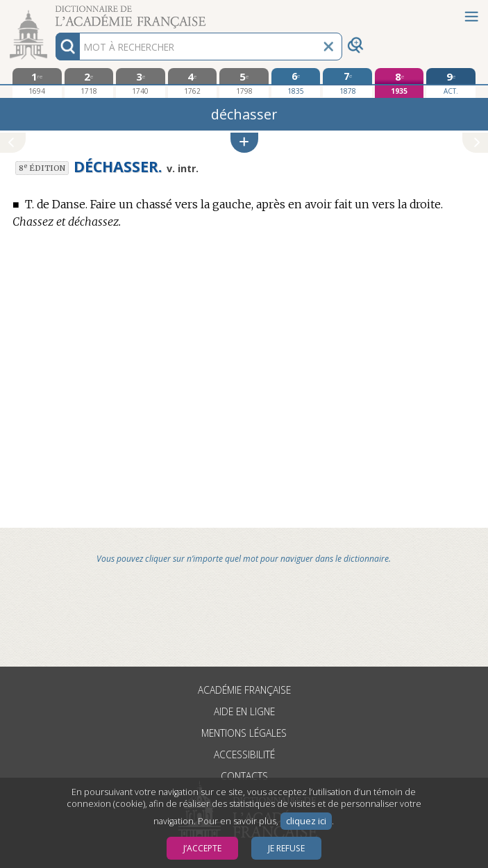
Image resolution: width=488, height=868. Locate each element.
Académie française (244, 690)
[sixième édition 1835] (296, 83)
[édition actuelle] (451, 83)
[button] (244, 143)
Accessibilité (244, 754)
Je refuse (286, 848)
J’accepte (202, 848)
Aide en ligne (244, 711)
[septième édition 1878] (347, 83)
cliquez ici (306, 821)
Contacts (244, 776)
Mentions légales (244, 733)
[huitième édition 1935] (399, 83)
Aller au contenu (54, 12)
